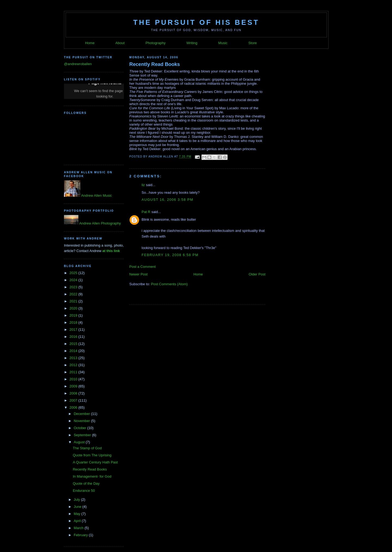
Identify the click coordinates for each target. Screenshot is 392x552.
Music (223, 43)
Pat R (146, 212)
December (82, 414)
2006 (74, 407)
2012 (74, 365)
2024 (74, 280)
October (81, 428)
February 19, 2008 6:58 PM (170, 255)
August (80, 442)
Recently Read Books (90, 469)
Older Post (257, 274)
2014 (74, 351)
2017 (74, 330)
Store (252, 43)
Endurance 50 (84, 491)
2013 (74, 358)
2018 (74, 322)
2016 (74, 337)
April (78, 521)
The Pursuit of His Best (196, 22)
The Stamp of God (87, 448)
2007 (74, 400)
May (78, 514)
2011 (74, 372)
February (81, 535)
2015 (74, 344)
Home (90, 43)
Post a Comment (143, 267)
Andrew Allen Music (96, 195)
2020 (74, 308)
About (120, 43)
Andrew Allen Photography (100, 223)
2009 (74, 386)
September (83, 435)
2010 (74, 379)
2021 (74, 301)
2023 (74, 287)
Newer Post (138, 274)
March (79, 528)
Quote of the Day (86, 483)
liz (143, 185)
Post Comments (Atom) (169, 284)
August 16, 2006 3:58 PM (167, 200)
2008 (74, 393)
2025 (74, 273)
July (77, 500)
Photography (155, 43)
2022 (74, 294)
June (78, 507)
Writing (192, 43)
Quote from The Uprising (92, 455)
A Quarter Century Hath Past (95, 462)
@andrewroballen (78, 64)
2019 (74, 315)
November (82, 421)
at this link (111, 251)
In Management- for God (92, 476)
